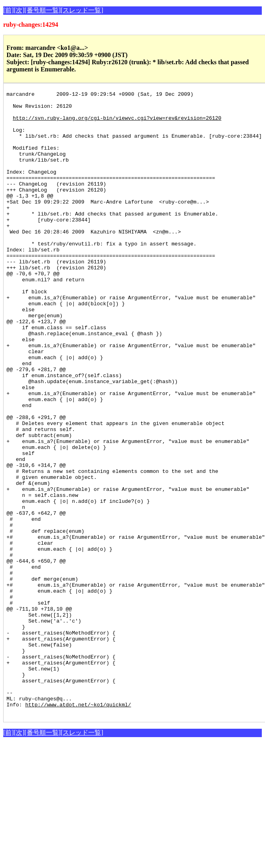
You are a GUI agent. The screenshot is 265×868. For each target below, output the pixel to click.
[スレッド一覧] (82, 10)
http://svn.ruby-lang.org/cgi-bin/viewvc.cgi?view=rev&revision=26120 (117, 124)
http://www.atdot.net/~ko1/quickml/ (78, 828)
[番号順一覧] (43, 10)
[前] (9, 10)
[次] (19, 10)
